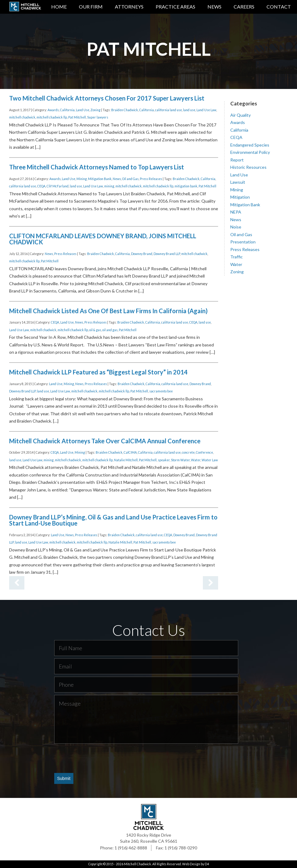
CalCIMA (130, 452)
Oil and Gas (130, 179)
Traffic (237, 257)
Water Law (210, 460)
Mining (82, 179)
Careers (244, 7)
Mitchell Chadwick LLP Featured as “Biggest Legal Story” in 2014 (98, 372)
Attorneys (129, 7)
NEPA (236, 212)
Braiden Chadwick (125, 110)
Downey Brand (142, 254)
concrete (188, 452)
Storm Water (180, 460)
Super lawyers (98, 117)
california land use (168, 110)
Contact (279, 7)
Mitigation (240, 197)
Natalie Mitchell (126, 460)
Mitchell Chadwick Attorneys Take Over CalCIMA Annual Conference (105, 441)
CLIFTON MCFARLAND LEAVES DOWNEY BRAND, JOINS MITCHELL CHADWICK (103, 239)
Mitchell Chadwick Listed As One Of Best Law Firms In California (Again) (108, 311)
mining (109, 186)
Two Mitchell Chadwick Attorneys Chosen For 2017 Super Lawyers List (107, 98)
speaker (164, 460)
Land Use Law (206, 110)
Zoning (95, 110)
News (214, 7)
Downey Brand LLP (167, 254)
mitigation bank (186, 186)
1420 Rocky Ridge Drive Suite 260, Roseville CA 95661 (149, 838)
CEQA (41, 186)
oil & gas (95, 330)
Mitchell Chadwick (138, 864)
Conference (204, 452)
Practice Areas (175, 7)
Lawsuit (238, 182)
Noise (236, 227)
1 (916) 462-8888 (131, 848)
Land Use (83, 110)
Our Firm (91, 7)
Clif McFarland (58, 186)
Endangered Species (250, 145)
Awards (53, 110)
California (67, 110)
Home (59, 7)
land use (189, 110)
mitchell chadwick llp (52, 117)
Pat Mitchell (77, 117)
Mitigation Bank (100, 179)
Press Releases (151, 179)
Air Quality (240, 115)
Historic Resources (248, 167)
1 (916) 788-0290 (181, 848)
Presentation (243, 242)
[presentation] (101, 758)
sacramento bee (161, 391)
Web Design (191, 864)
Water (196, 460)
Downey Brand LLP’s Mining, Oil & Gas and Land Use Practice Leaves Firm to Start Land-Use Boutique (113, 520)
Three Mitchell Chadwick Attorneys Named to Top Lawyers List (97, 167)
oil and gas (110, 330)
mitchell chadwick (22, 117)
